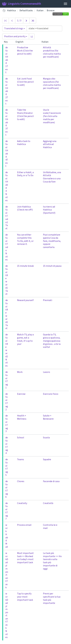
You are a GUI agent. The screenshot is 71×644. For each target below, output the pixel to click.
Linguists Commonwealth (22, 4)
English (21, 42)
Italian (40, 10)
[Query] (44, 28)
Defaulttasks (26, 10)
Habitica (11, 10)
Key (7, 42)
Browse (51, 10)
